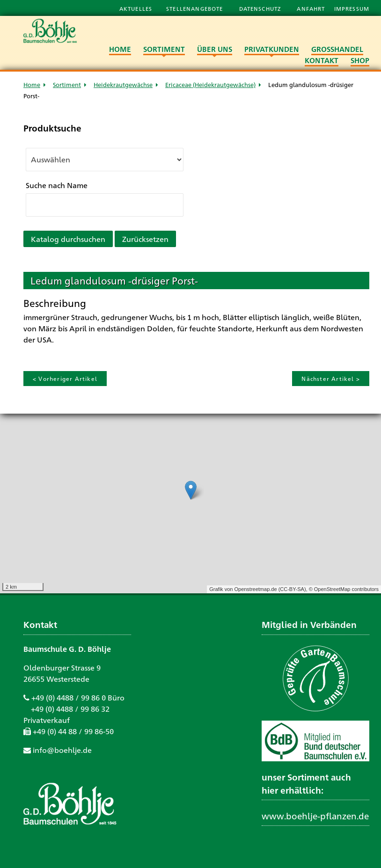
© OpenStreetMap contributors (344, 589)
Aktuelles (136, 8)
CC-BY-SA (292, 589)
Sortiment (67, 84)
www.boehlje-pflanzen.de (315, 816)
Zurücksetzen (145, 239)
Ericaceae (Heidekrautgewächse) (210, 84)
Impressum (352, 8)
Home (32, 84)
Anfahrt (312, 8)
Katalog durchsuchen (68, 239)
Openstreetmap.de (255, 589)
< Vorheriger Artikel (65, 379)
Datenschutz (261, 8)
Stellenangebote (195, 8)
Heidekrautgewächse (123, 84)
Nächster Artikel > (331, 379)
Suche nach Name (57, 185)
